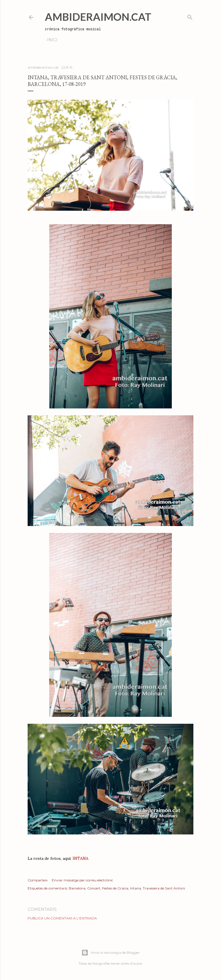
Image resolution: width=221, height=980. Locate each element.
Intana (136, 888)
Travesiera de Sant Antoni (164, 888)
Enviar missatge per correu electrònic (82, 880)
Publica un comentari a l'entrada (62, 918)
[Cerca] (190, 16)
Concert (94, 888)
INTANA (80, 858)
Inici (52, 40)
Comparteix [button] (38, 880)
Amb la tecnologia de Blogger (111, 953)
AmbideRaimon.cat (98, 17)
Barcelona (77, 888)
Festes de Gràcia (115, 888)
